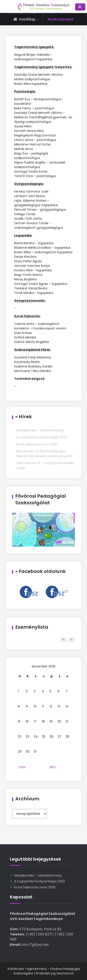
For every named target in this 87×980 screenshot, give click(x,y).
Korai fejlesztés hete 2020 (37, 444)
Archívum (27, 799)
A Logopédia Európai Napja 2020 (42, 437)
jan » (53, 767)
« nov (22, 767)
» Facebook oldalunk (40, 571)
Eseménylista (32, 627)
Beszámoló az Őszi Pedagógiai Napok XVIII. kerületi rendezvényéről (44, 454)
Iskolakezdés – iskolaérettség (40, 430)
